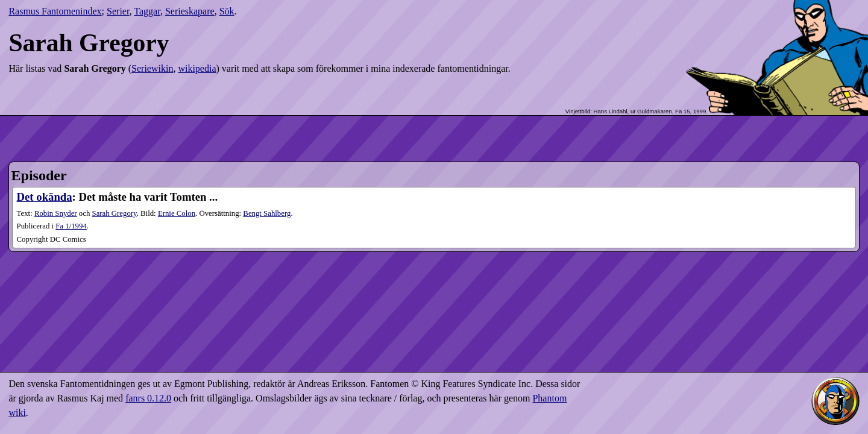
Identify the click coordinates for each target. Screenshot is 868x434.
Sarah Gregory (115, 213)
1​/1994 (71, 226)
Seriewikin (152, 68)
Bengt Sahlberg (267, 213)
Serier (118, 11)
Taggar (147, 11)
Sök (227, 11)
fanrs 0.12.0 (148, 398)
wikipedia (197, 68)
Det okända (45, 197)
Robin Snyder (56, 213)
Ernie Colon (177, 213)
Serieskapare (190, 11)
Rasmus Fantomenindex (55, 11)
